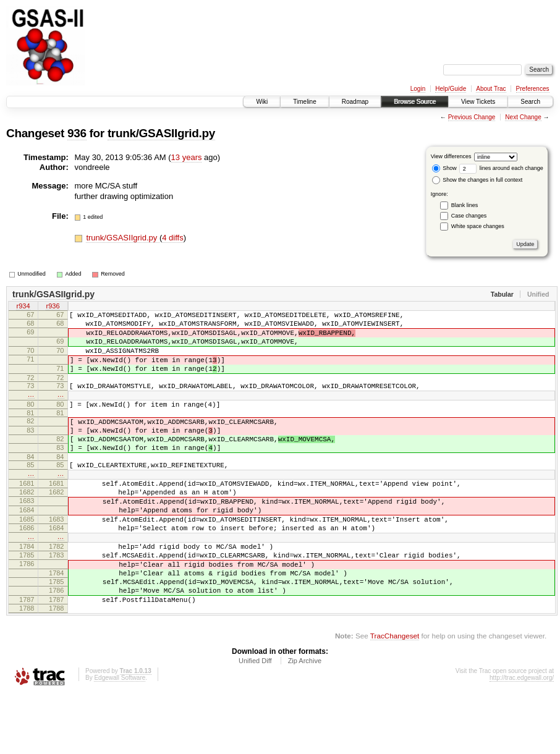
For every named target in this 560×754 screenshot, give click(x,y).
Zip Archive (305, 720)
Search (530, 102)
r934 (23, 307)
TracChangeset (395, 695)
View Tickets (478, 102)
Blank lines (465, 205)
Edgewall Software (120, 737)
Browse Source (415, 102)
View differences (451, 156)
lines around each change (501, 168)
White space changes (478, 226)
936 (77, 133)
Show (444, 168)
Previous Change (472, 117)
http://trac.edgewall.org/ (522, 737)
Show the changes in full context (477, 180)
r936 (53, 307)
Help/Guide (451, 89)
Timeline (304, 102)
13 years (187, 157)
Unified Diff (255, 720)
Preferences (533, 89)
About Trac (491, 89)
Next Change (523, 117)
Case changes (469, 216)
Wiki (262, 102)
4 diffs (172, 238)
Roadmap (355, 102)
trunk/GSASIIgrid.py (161, 133)
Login (418, 89)
